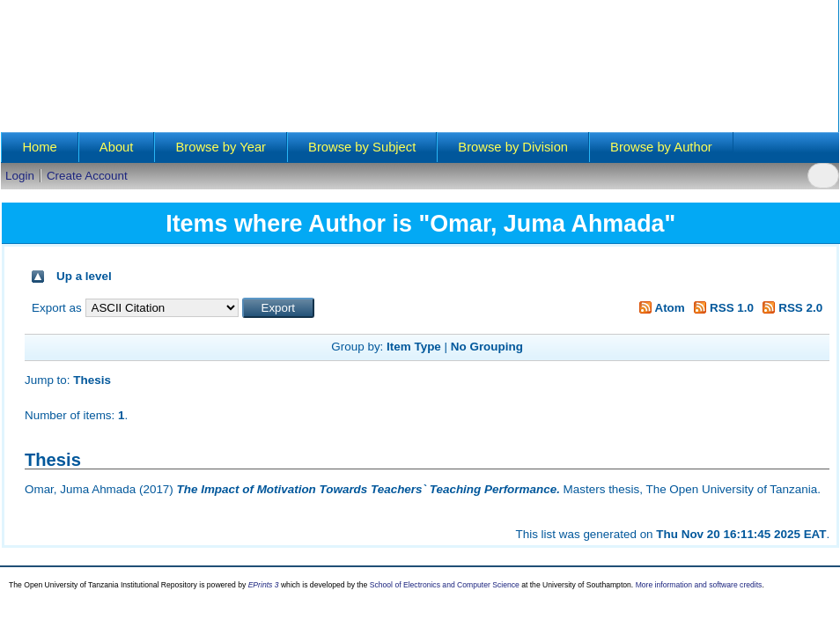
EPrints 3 (264, 585)
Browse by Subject (362, 147)
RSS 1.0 (722, 308)
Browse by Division (513, 147)
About (117, 147)
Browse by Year (221, 147)
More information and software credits (699, 585)
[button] (279, 308)
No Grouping (487, 347)
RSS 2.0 (790, 308)
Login (20, 176)
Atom (659, 308)
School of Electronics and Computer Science (445, 585)
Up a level (84, 276)
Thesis (92, 380)
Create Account (87, 176)
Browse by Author (661, 147)
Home (39, 147)
